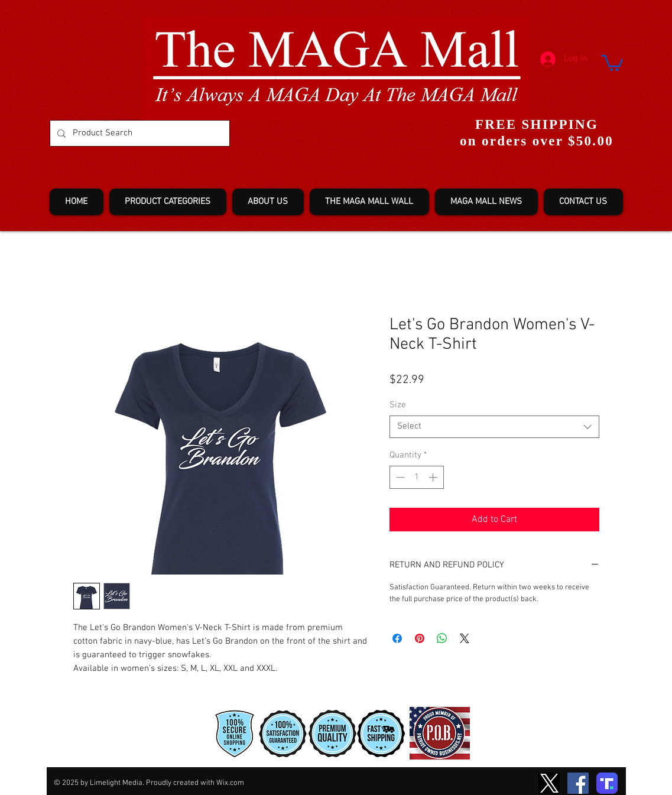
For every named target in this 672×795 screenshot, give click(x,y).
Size (398, 405)
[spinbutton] (416, 477)
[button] (612, 62)
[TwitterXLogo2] (549, 783)
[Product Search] (139, 133)
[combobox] (494, 427)
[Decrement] (399, 477)
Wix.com (230, 783)
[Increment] (434, 477)
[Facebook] (578, 783)
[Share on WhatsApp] (442, 638)
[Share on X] (465, 638)
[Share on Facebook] (397, 638)
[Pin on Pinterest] (420, 638)
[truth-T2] (607, 783)
